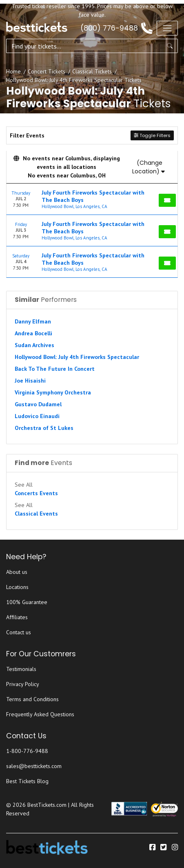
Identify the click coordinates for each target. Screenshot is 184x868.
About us (17, 572)
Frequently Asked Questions (40, 714)
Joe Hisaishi (30, 381)
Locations (17, 587)
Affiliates (17, 617)
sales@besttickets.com (34, 766)
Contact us (19, 632)
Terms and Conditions (32, 699)
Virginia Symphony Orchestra (53, 392)
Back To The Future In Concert (55, 369)
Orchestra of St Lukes (44, 428)
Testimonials (21, 669)
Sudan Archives (34, 345)
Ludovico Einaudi (37, 416)
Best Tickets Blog (27, 781)
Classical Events (36, 514)
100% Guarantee (27, 602)
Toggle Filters (152, 135)
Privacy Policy (23, 684)
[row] (92, 199)
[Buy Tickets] (167, 200)
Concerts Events (36, 493)
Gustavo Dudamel (38, 404)
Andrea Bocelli (33, 333)
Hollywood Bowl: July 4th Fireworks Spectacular (77, 357)
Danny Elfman (33, 321)
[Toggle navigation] (167, 28)
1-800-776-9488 (27, 751)
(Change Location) (149, 167)
